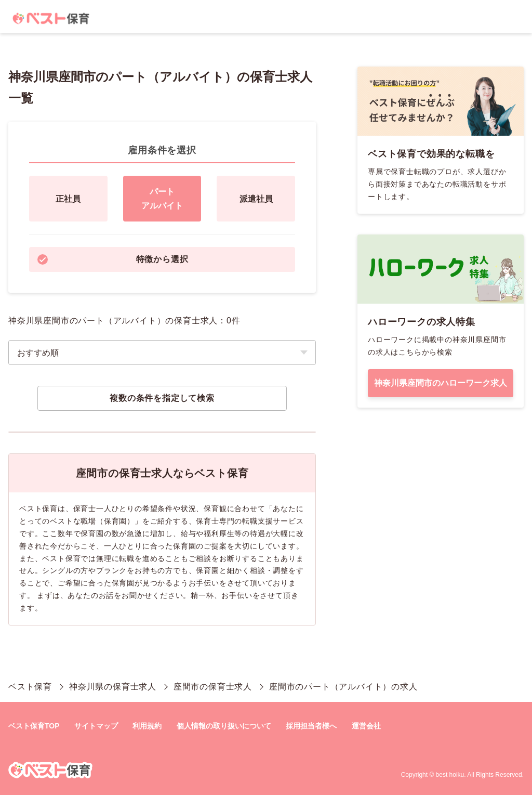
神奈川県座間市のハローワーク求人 (441, 383)
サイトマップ (96, 726)
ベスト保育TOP (34, 726)
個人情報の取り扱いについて (224, 726)
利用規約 (147, 726)
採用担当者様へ (311, 726)
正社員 (68, 199)
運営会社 (366, 726)
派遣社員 (256, 199)
